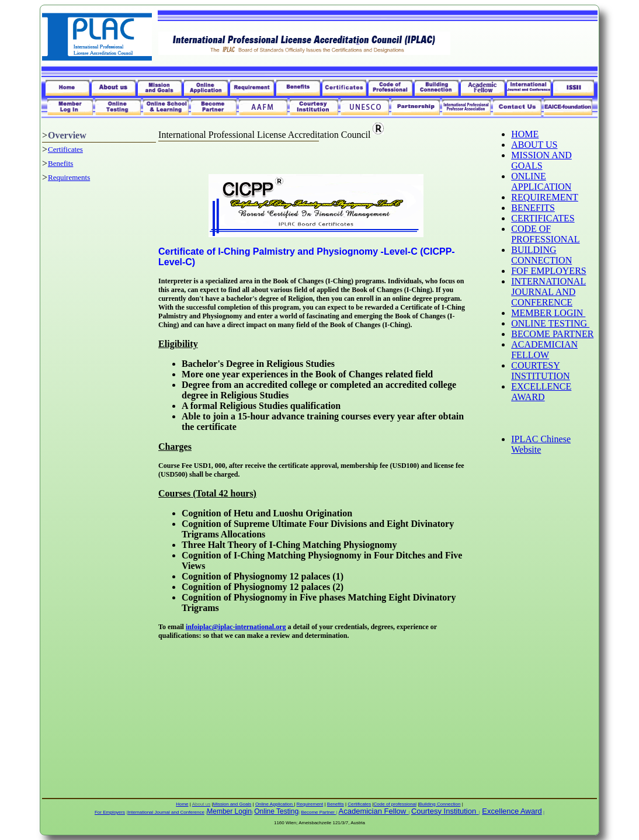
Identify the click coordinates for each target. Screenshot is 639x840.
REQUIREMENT (545, 197)
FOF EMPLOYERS (548, 271)
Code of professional (395, 804)
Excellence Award (512, 811)
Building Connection (440, 804)
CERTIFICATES (543, 218)
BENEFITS (533, 208)
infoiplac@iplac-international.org (236, 627)
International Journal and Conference (166, 812)
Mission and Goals (232, 804)
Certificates (65, 149)
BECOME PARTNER (552, 334)
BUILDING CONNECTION (541, 255)
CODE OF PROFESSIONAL (545, 234)
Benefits (60, 163)
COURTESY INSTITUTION (540, 371)
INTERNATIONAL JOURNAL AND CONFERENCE (548, 292)
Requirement (310, 804)
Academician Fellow (373, 811)
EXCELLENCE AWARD (541, 392)
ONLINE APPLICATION (541, 181)
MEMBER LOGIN (548, 313)
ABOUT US (534, 145)
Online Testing (276, 811)
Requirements (69, 177)
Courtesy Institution (444, 811)
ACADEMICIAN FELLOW (544, 350)
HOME (525, 134)
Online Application (275, 804)
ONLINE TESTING (550, 323)
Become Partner (318, 812)
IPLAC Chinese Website (541, 444)
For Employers (110, 812)
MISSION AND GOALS (541, 160)
